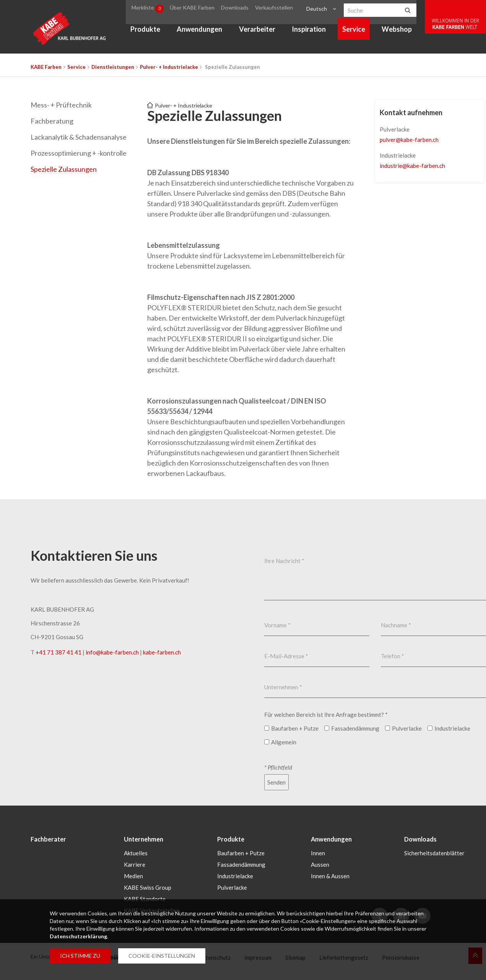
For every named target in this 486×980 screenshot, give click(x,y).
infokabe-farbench (112, 652)
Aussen (320, 864)
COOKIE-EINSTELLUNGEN (162, 956)
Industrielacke (235, 875)
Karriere (135, 864)
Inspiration (313, 33)
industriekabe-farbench (412, 166)
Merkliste (154, 9)
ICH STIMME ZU (80, 956)
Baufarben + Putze (241, 852)
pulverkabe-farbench (409, 140)
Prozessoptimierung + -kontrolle (79, 153)
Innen (318, 852)
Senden (276, 782)
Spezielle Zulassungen (64, 169)
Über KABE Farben (200, 9)
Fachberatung (52, 121)
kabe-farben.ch (162, 652)
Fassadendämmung (241, 864)
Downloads (242, 9)
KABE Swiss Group (148, 887)
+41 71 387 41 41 (59, 652)
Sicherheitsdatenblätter (434, 852)
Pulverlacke (232, 887)
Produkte (150, 33)
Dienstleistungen (113, 67)
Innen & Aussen (330, 875)
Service (358, 33)
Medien (133, 875)
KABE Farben (46, 67)
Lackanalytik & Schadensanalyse (79, 137)
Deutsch (320, 9)
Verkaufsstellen (280, 9)
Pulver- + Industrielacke (169, 67)
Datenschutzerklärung (78, 936)
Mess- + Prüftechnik (61, 105)
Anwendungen (204, 33)
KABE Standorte (145, 898)
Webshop (401, 33)
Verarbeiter (261, 33)
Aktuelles (136, 852)
